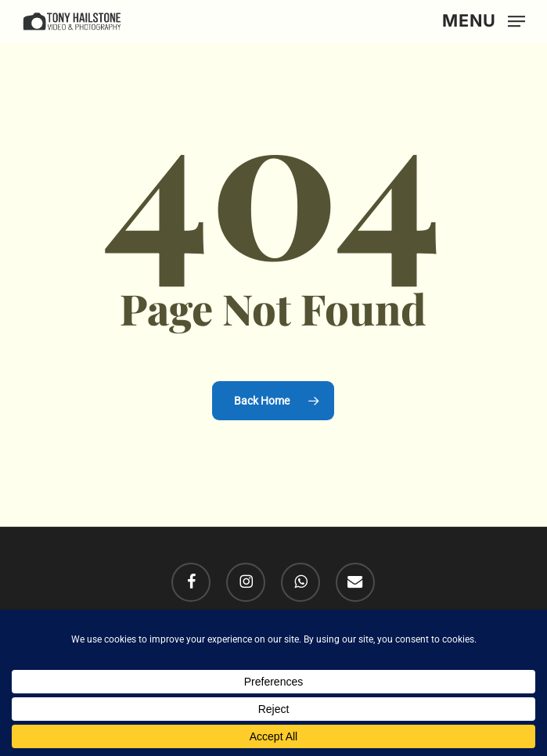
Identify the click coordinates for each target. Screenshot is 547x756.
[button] (484, 20)
